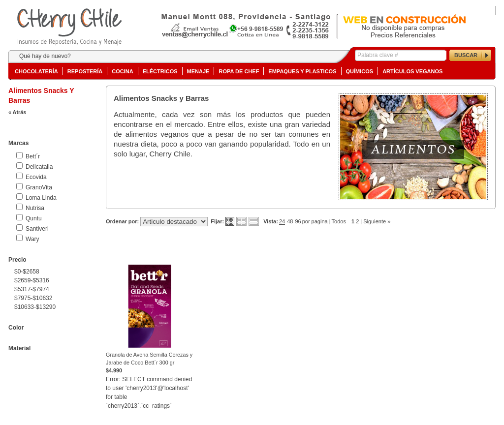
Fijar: (217, 221)
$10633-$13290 (35, 307)
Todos (339, 221)
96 (298, 221)
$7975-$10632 (33, 298)
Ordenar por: (122, 221)
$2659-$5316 (32, 280)
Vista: (271, 221)
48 (290, 221)
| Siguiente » (375, 221)
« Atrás (17, 112)
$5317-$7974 (32, 289)
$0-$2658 (27, 272)
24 (282, 221)
